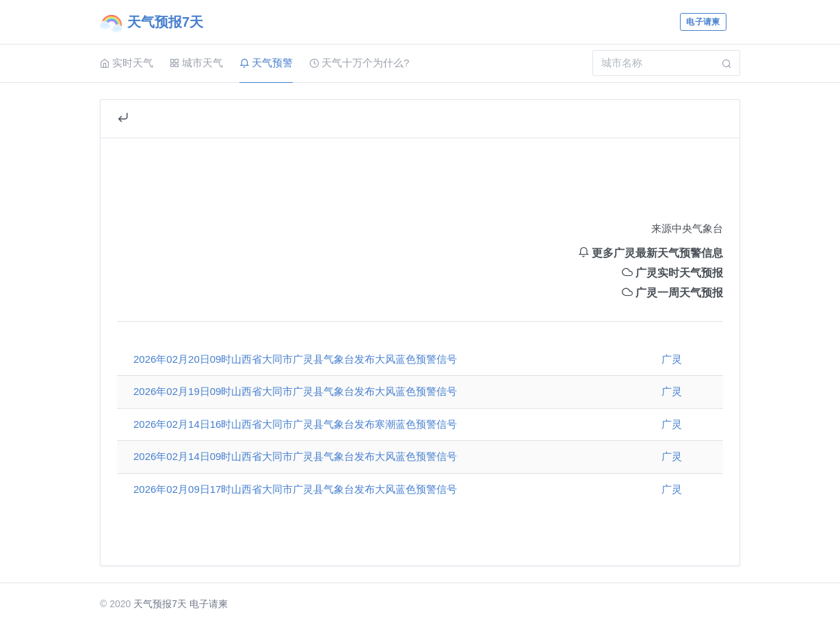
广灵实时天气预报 (672, 273)
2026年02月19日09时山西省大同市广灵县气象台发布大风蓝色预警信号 (295, 391)
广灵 (672, 359)
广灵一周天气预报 (672, 293)
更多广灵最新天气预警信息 (651, 253)
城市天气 (196, 63)
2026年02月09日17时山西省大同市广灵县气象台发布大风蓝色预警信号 (295, 489)
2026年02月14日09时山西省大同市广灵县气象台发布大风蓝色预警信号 (295, 456)
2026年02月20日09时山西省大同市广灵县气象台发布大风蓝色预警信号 (295, 359)
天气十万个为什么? (359, 63)
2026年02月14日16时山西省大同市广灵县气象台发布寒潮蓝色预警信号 (295, 424)
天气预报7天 (160, 604)
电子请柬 (703, 22)
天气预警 (266, 63)
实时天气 (127, 63)
